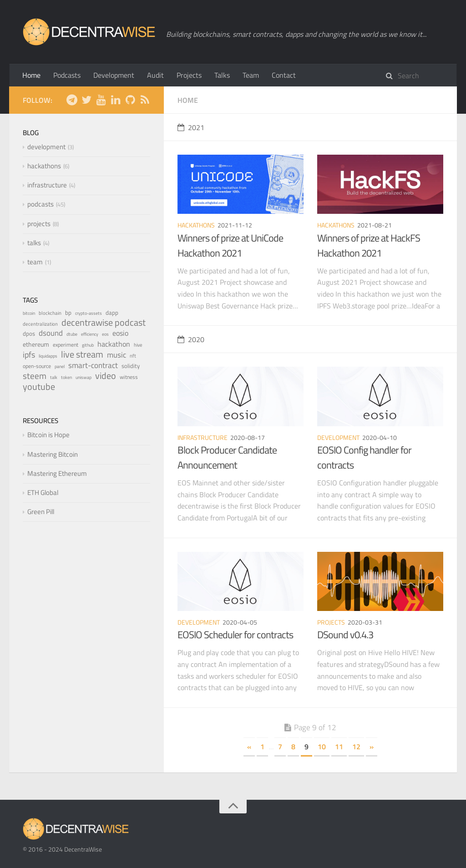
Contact (284, 75)
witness (129, 377)
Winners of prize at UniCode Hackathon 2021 (230, 245)
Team (251, 75)
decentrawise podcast (104, 322)
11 (339, 747)
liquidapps (48, 356)
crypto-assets (89, 313)
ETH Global (43, 492)
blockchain (50, 313)
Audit (155, 75)
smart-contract (93, 365)
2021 (191, 127)
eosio (120, 333)
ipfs (29, 355)
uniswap (84, 377)
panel (60, 366)
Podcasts (67, 75)
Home (31, 75)
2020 (191, 339)
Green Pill (41, 512)
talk (54, 377)
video (106, 376)
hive (138, 345)
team (35, 262)
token (66, 377)
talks (34, 243)
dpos (29, 333)
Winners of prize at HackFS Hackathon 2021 (369, 245)
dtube (72, 334)
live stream (82, 354)
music (116, 355)
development (338, 437)
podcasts (41, 204)
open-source (37, 366)
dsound (51, 333)
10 (322, 747)
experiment (66, 345)
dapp (112, 313)
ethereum (36, 344)
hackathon (114, 344)
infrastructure (203, 437)
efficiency (90, 334)
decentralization (40, 324)
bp (68, 313)
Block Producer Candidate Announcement (227, 457)
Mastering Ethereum (57, 473)
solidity (131, 366)
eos (105, 334)
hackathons (196, 225)
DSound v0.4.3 (345, 635)
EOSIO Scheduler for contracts (235, 635)
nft (133, 356)
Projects (189, 75)
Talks (222, 75)
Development (114, 75)
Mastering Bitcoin (53, 454)
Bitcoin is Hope (48, 435)
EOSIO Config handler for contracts (364, 457)
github (88, 345)
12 (356, 747)
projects (331, 622)
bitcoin (29, 313)
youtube (39, 386)
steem (35, 376)
